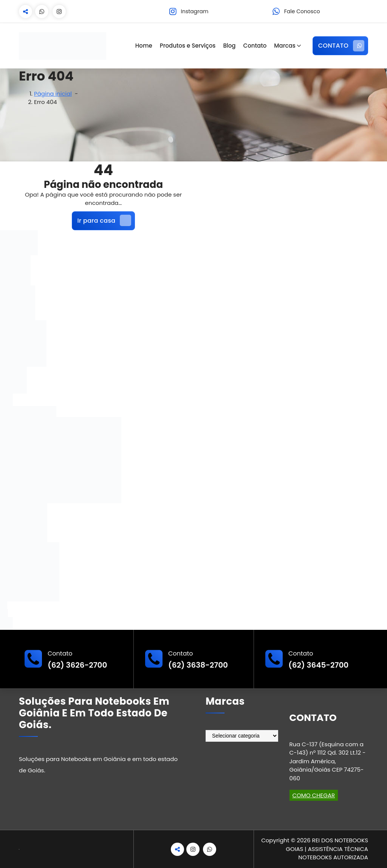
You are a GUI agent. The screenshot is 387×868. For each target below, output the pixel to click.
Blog (229, 46)
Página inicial (53, 94)
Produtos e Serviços (188, 46)
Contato (255, 46)
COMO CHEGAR (314, 795)
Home (144, 46)
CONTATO (341, 46)
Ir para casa (104, 220)
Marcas (285, 46)
